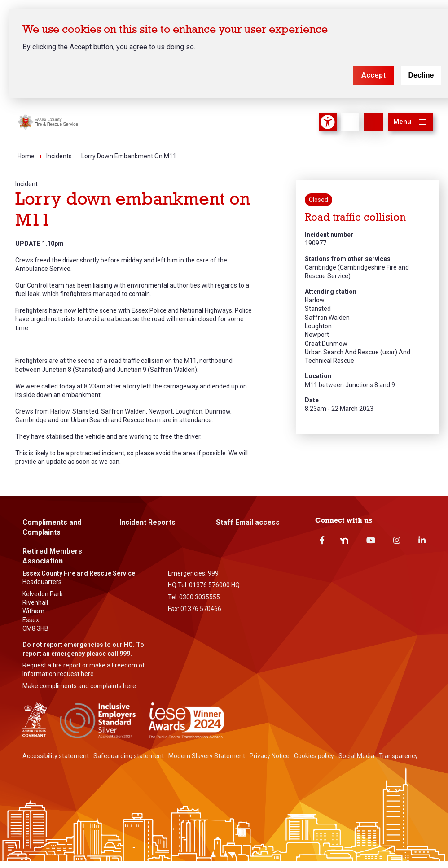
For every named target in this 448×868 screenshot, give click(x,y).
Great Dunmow (326, 344)
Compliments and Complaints (52, 527)
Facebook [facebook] (322, 540)
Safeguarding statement (129, 756)
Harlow (315, 300)
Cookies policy (314, 756)
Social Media (356, 756)
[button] (410, 122)
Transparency (398, 756)
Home (26, 156)
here (87, 674)
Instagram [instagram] (397, 540)
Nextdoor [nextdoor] (344, 541)
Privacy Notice (270, 756)
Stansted (318, 309)
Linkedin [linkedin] (422, 540)
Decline (421, 75)
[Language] (350, 122)
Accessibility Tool (328, 122)
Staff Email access (248, 522)
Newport (317, 335)
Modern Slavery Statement (207, 756)
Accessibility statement (56, 756)
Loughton (318, 326)
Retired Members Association (52, 556)
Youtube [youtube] (371, 540)
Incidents (59, 156)
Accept (373, 75)
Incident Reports (147, 522)
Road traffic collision (355, 217)
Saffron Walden (327, 318)
